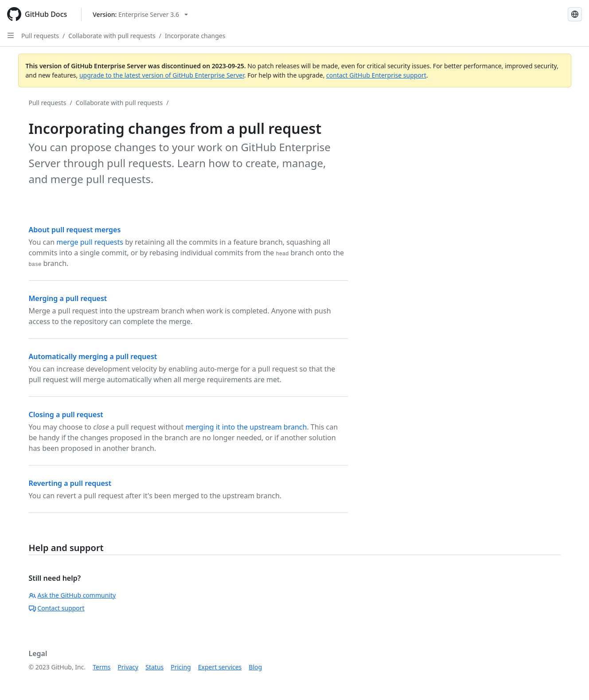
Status (154, 667)
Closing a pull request (66, 415)
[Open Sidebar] (11, 35)
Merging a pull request (68, 298)
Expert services (220, 667)
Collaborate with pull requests (112, 36)
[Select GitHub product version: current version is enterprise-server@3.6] (140, 14)
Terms (101, 667)
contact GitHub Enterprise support (376, 75)
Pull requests (40, 36)
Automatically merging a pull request (93, 356)
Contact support (57, 608)
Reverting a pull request (70, 483)
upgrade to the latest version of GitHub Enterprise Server (162, 75)
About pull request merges (75, 230)
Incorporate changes (195, 36)
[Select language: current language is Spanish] (575, 14)
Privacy (128, 667)
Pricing (181, 667)
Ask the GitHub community (72, 595)
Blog (255, 667)
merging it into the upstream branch (246, 427)
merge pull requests (90, 242)
